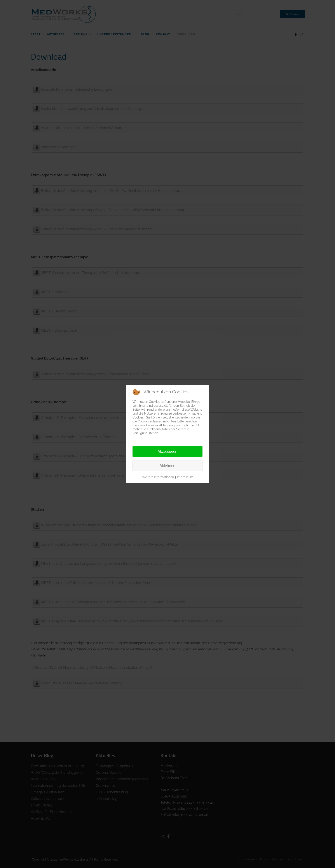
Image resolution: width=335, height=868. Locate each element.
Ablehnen (167, 466)
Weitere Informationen (158, 477)
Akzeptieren (167, 451)
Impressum (185, 477)
